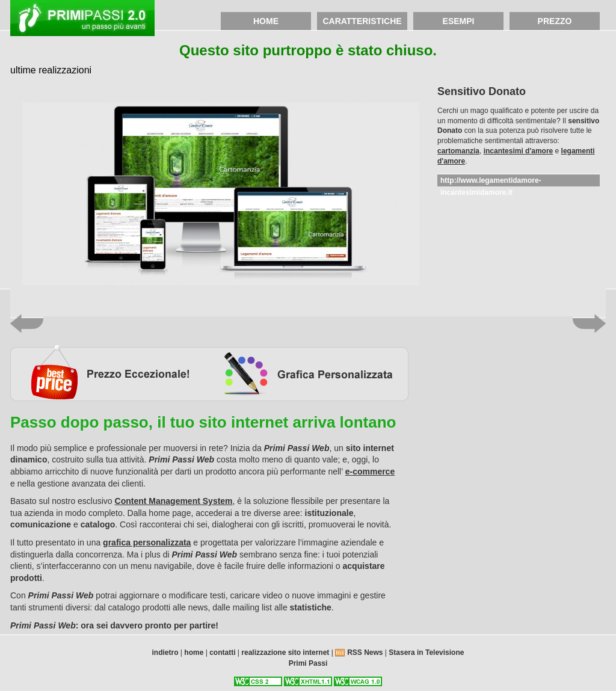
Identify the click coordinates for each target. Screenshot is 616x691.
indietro (165, 653)
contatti (222, 653)
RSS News (366, 653)
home (266, 21)
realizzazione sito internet (285, 653)
